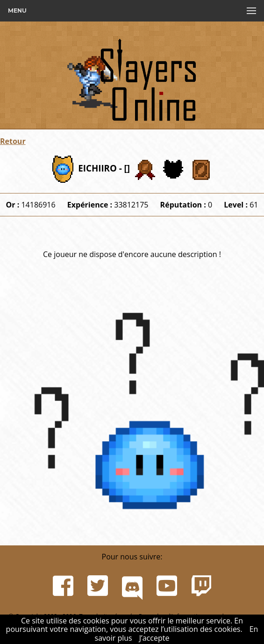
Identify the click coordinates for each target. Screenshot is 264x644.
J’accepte (154, 638)
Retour (13, 141)
